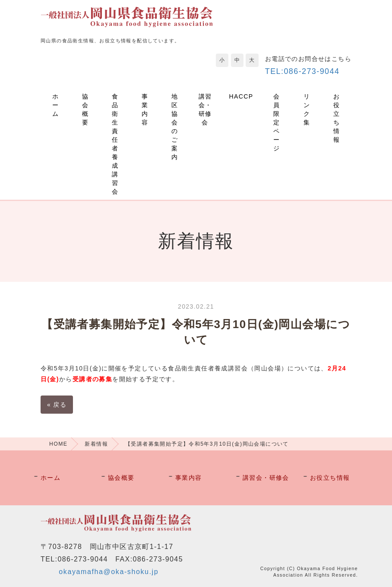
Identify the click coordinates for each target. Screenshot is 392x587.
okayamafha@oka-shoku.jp (109, 572)
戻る (57, 405)
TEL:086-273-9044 (302, 71)
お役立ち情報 (337, 118)
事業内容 (145, 109)
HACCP (241, 96)
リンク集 (307, 109)
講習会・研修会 (205, 109)
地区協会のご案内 (175, 127)
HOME (58, 444)
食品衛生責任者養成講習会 (115, 144)
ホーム (55, 105)
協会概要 (85, 109)
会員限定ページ (277, 122)
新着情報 (96, 444)
